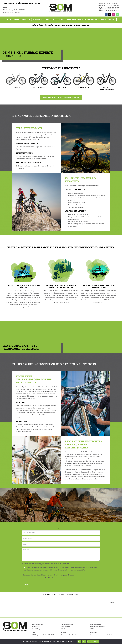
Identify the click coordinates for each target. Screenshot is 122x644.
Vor (117, 602)
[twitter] (110, 14)
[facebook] (106, 14)
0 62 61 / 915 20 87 (106, 635)
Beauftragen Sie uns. (73, 594)
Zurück (112, 602)
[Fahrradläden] (61, 4)
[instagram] (114, 14)
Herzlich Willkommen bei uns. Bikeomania (53, 594)
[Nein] (120, 641)
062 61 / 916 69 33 (48, 635)
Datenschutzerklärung (93, 641)
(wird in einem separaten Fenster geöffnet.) (45, 564)
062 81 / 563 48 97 (75, 635)
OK (79, 641)
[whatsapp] (117, 14)
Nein (84, 641)
